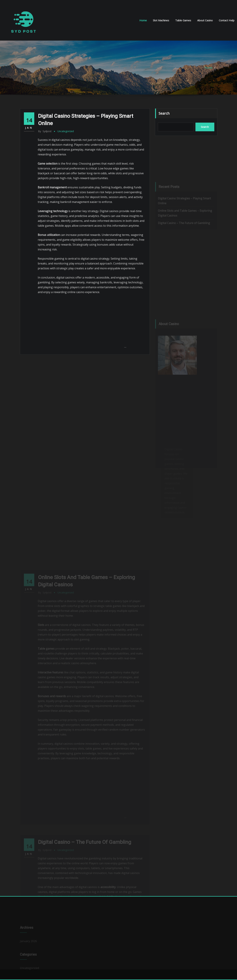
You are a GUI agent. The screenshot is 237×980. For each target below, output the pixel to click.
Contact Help (227, 20)
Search (164, 113)
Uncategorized (66, 131)
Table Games (183, 20)
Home (143, 20)
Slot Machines (161, 20)
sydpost (45, 131)
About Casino (205, 20)
